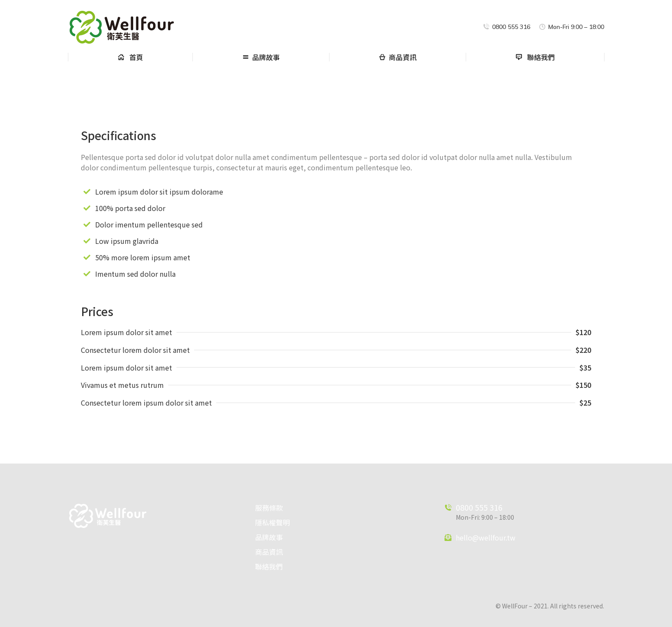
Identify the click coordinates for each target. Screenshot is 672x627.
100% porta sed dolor (130, 208)
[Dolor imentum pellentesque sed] (87, 224)
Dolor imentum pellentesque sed (149, 224)
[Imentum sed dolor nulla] (87, 274)
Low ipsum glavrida (127, 241)
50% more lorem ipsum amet (143, 257)
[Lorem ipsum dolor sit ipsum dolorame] (87, 192)
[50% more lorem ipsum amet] (87, 257)
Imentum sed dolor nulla (135, 274)
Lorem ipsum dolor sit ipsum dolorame (159, 192)
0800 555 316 (479, 507)
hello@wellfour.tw (486, 537)
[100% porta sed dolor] (87, 208)
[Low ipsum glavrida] (87, 241)
